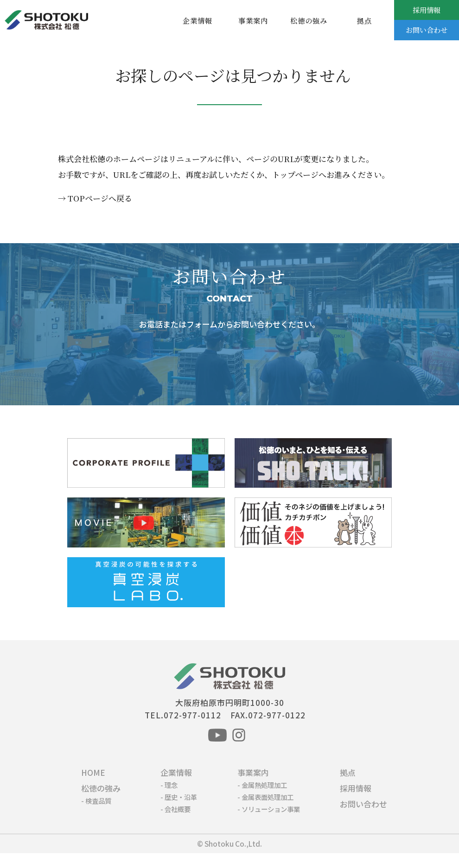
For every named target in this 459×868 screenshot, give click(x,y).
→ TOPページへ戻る (95, 198)
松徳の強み (309, 20)
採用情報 (427, 10)
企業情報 (198, 20)
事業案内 (253, 20)
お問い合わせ (427, 30)
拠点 (364, 20)
